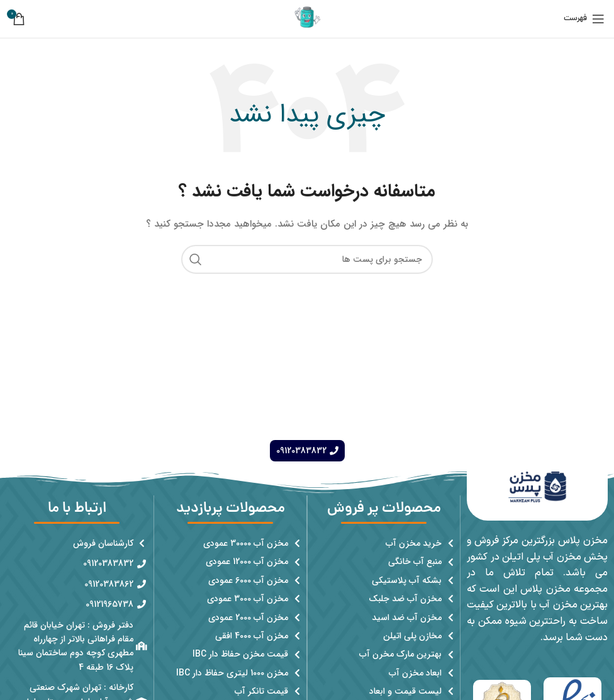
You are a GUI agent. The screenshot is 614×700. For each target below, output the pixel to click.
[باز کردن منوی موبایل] (584, 19)
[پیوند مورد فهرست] (384, 543)
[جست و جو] (307, 259)
